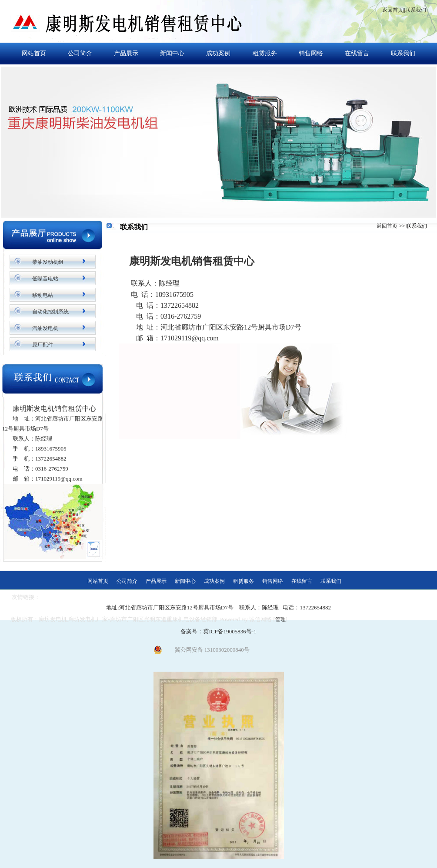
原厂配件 (43, 345)
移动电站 (43, 295)
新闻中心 (172, 53)
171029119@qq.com (190, 338)
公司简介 (80, 53)
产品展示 (126, 53)
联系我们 (416, 10)
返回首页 (393, 10)
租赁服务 (265, 53)
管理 (280, 619)
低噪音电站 (45, 279)
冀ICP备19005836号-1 (230, 631)
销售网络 (311, 53)
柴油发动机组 (48, 262)
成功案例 (218, 53)
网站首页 (34, 53)
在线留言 (357, 53)
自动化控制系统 (50, 312)
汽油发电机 (45, 328)
